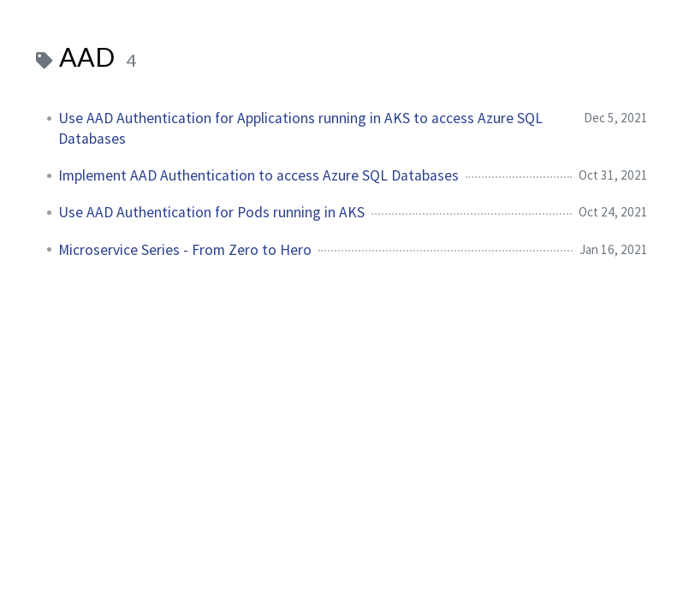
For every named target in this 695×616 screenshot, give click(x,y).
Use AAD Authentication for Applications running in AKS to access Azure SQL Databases (300, 128)
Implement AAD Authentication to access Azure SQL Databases (258, 175)
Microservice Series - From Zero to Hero (185, 250)
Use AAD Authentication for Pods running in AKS (211, 212)
